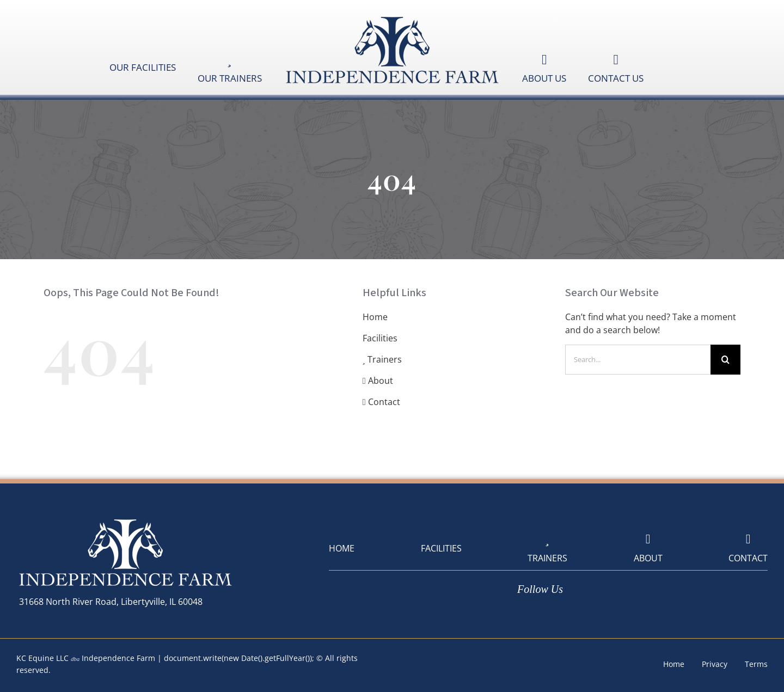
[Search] (725, 360)
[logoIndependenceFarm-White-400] (125, 520)
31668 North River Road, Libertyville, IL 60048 (111, 602)
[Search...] (638, 360)
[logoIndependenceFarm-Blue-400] (392, 18)
